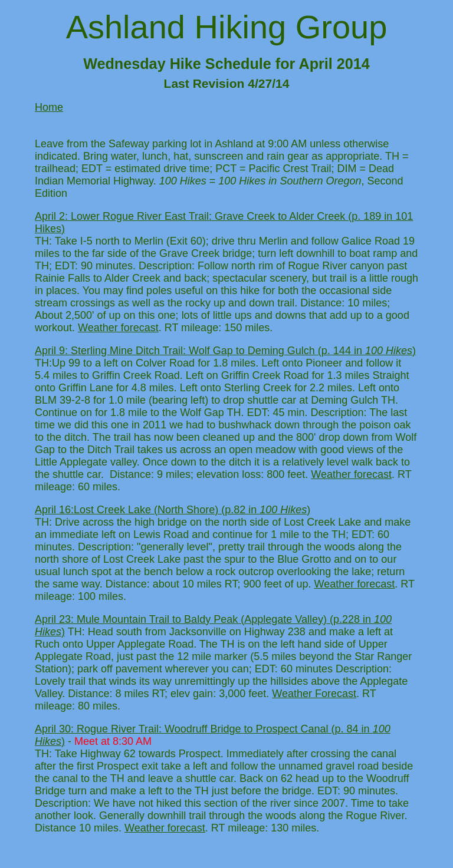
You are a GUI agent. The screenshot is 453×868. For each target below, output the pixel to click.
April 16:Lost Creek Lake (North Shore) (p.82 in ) (173, 510)
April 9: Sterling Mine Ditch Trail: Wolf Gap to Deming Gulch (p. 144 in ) (225, 351)
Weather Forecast (314, 694)
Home (49, 107)
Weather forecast (118, 328)
